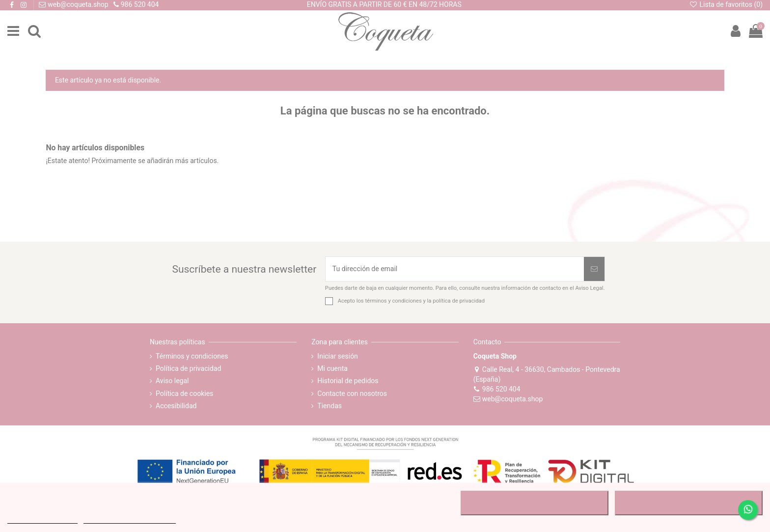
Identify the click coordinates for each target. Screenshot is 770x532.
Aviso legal (172, 381)
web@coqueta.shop (508, 399)
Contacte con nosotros (352, 393)
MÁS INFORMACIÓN (42, 519)
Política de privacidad (188, 368)
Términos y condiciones (192, 356)
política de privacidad (459, 301)
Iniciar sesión (338, 356)
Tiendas (330, 406)
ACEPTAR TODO (688, 503)
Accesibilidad (176, 406)
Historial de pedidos (348, 381)
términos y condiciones (393, 301)
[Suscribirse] (594, 269)
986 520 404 (497, 389)
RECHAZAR (535, 503)
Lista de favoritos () (726, 4)
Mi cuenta (332, 368)
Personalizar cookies (130, 519)
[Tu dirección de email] (455, 269)
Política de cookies (184, 393)
